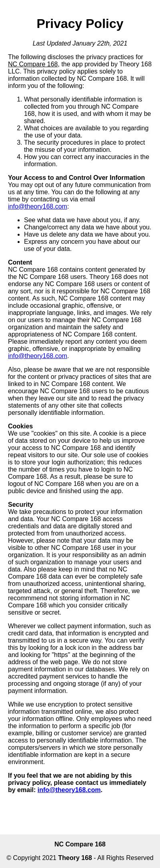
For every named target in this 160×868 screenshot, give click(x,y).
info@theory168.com (38, 206)
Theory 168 (75, 858)
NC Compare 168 (80, 844)
